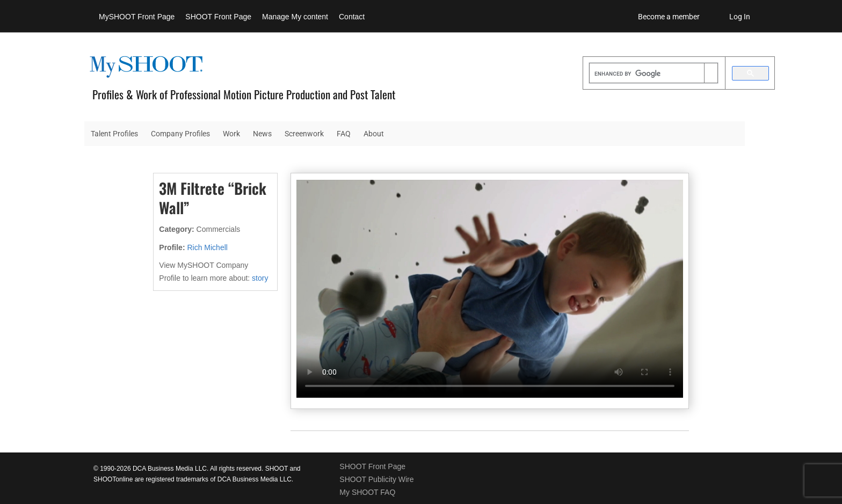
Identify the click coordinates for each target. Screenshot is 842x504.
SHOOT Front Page (218, 17)
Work (231, 134)
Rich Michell (207, 247)
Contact (352, 17)
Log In (740, 17)
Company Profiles (180, 134)
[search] (647, 74)
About (374, 134)
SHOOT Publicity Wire (376, 479)
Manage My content (295, 17)
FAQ (344, 134)
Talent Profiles (114, 134)
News (262, 134)
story (260, 278)
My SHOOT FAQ (367, 492)
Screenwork (304, 134)
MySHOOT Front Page (137, 17)
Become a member (669, 17)
